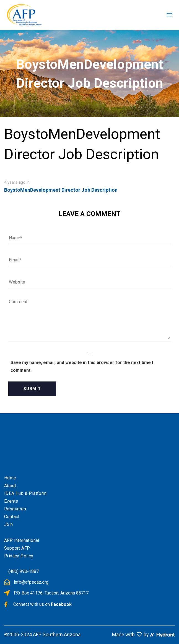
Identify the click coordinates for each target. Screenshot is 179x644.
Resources (15, 509)
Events (11, 501)
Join (9, 524)
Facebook (61, 604)
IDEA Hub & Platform (25, 493)
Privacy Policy (19, 556)
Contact (12, 517)
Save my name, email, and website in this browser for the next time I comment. (82, 366)
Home (10, 478)
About (10, 486)
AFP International (22, 540)
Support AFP (17, 548)
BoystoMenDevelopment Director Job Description (61, 190)
